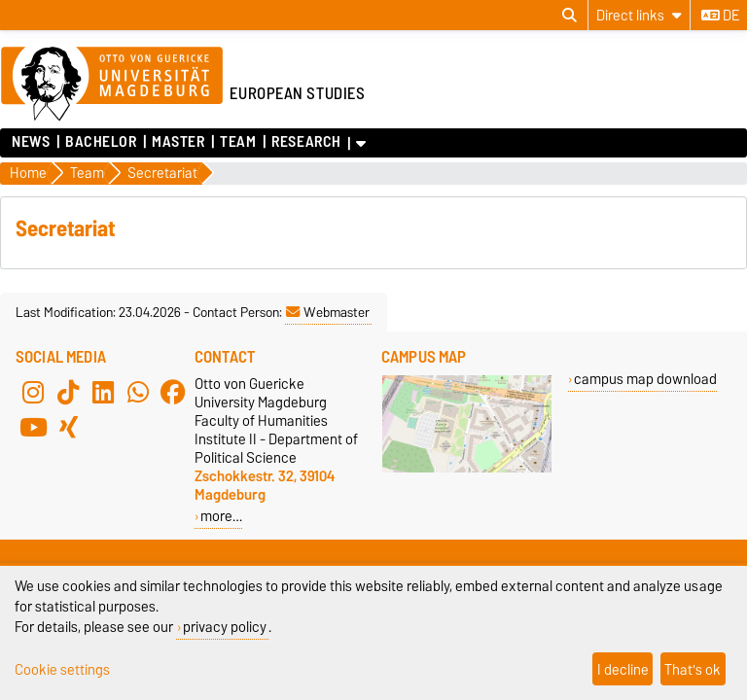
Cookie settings (62, 669)
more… (221, 516)
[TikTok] (68, 392)
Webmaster (328, 312)
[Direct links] (639, 15)
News (31, 142)
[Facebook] (173, 392)
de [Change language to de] (720, 16)
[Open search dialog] (569, 16)
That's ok (693, 669)
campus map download (645, 379)
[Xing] (68, 427)
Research (306, 142)
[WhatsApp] (138, 392)
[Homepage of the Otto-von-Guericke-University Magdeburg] (112, 85)
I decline (623, 669)
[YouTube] (33, 427)
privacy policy (225, 627)
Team (238, 142)
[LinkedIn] (103, 392)
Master (178, 142)
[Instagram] (33, 392)
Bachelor (101, 142)
